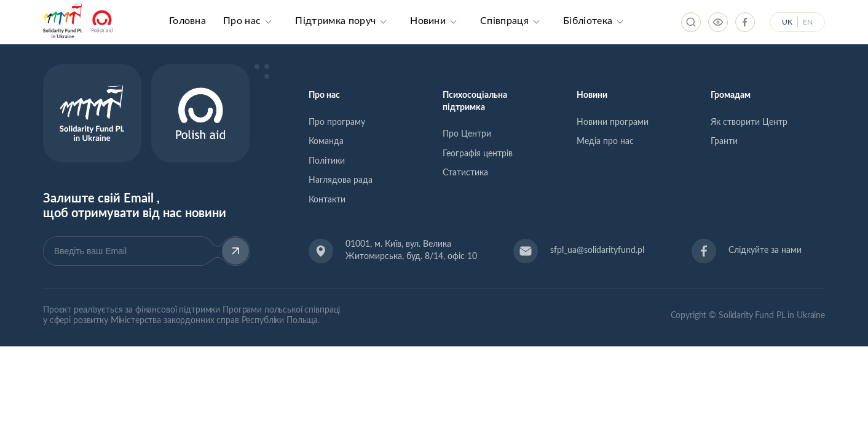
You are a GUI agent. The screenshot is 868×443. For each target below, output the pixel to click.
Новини (428, 21)
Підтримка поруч (335, 21)
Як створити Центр (749, 122)
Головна (187, 21)
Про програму (337, 122)
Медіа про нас (605, 142)
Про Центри (467, 134)
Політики (327, 161)
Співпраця (504, 21)
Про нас (242, 21)
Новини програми (613, 122)
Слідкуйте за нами (765, 250)
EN (808, 22)
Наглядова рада (341, 180)
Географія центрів (478, 154)
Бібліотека (588, 21)
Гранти (724, 142)
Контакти (327, 200)
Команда (326, 142)
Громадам (731, 95)
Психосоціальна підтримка (475, 102)
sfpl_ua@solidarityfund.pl (597, 250)
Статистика (465, 173)
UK (787, 22)
